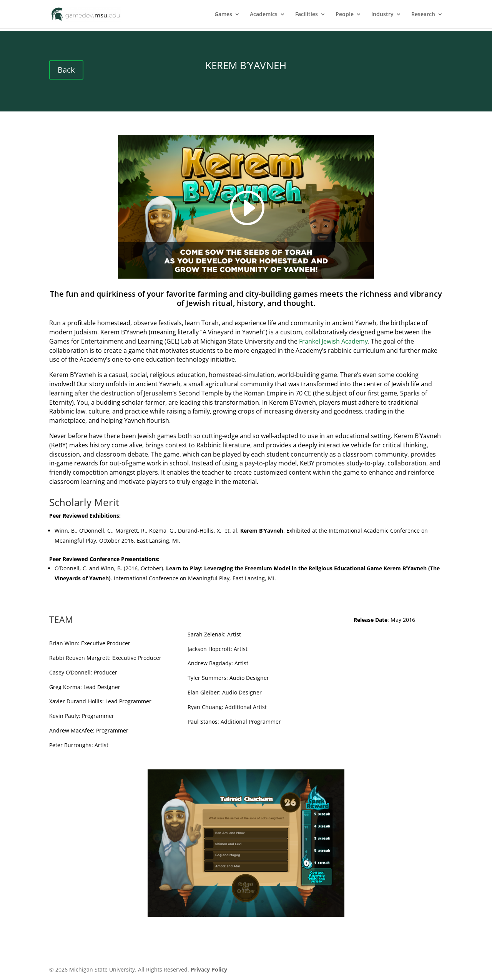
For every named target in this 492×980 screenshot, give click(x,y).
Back (66, 70)
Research (423, 15)
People (345, 15)
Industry (382, 15)
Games (223, 15)
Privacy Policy (209, 969)
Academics (264, 15)
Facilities (307, 15)
